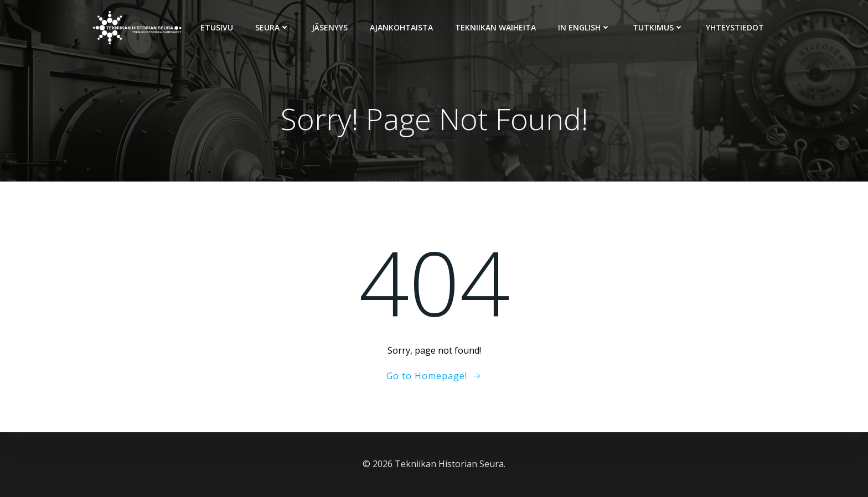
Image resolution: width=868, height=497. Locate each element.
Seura (272, 27)
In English (584, 27)
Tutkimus (658, 27)
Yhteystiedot (735, 27)
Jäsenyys (330, 27)
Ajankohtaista (401, 27)
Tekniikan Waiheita (495, 27)
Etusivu (217, 27)
